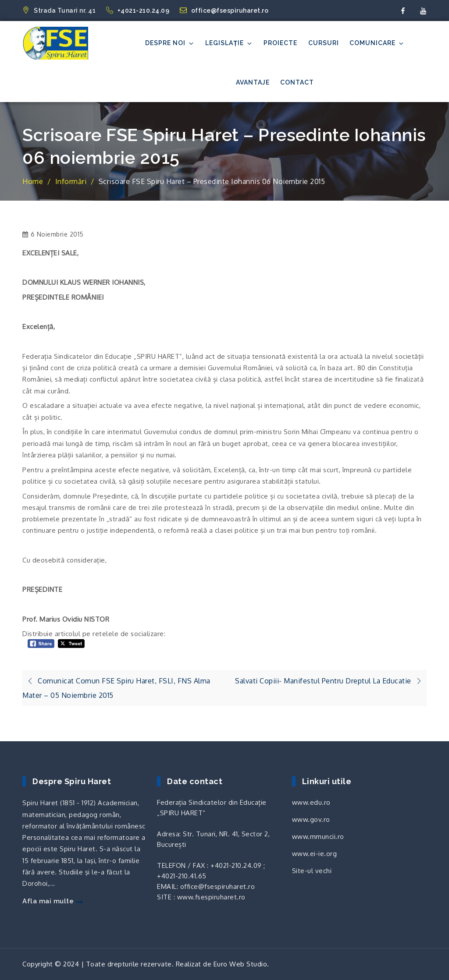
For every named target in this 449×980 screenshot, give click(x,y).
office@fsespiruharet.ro (224, 11)
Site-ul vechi (312, 871)
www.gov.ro (311, 819)
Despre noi (170, 43)
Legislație (229, 43)
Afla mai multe (53, 901)
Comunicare (377, 43)
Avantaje (253, 82)
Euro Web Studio (241, 964)
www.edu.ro (311, 802)
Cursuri (324, 43)
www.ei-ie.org (315, 854)
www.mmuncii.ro (318, 837)
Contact (297, 82)
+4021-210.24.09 (139, 11)
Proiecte (280, 43)
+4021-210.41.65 (182, 876)
